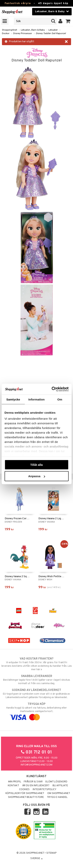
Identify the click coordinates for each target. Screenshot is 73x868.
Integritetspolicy (45, 790)
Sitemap (51, 853)
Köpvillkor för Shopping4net (25, 793)
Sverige (36, 859)
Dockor (6, 34)
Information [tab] (37, 399)
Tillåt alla (37, 465)
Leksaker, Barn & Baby (33, 30)
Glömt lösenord (56, 782)
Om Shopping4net (59, 793)
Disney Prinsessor (23, 34)
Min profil (15, 782)
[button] (68, 21)
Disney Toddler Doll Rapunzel (51, 34)
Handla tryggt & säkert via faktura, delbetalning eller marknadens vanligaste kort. (36, 711)
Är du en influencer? (36, 786)
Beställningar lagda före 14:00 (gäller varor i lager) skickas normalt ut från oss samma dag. (36, 680)
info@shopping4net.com (36, 765)
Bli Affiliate (60, 786)
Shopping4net (10, 30)
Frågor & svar (33, 782)
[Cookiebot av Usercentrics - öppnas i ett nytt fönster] (52, 389)
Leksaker (53, 30)
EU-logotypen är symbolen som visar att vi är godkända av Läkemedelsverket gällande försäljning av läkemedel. (36, 694)
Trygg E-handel (57, 797)
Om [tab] (60, 399)
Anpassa (37, 476)
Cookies (24, 790)
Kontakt (13, 786)
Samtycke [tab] (13, 399)
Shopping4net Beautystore (26, 797)
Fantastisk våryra (18, 3)
